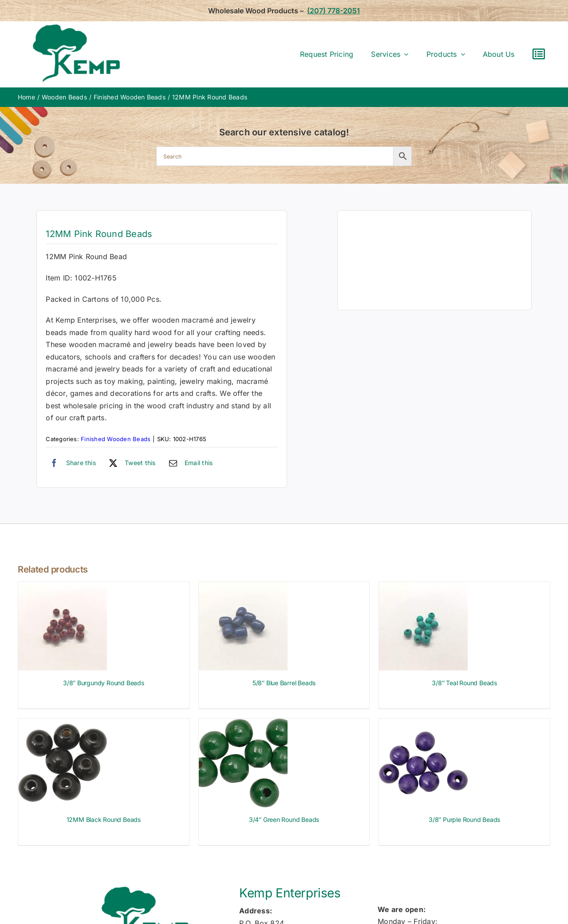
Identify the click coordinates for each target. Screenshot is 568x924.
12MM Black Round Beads (104, 819)
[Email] (189, 463)
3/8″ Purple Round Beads (464, 819)
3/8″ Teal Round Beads (464, 683)
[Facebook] (71, 463)
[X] (130, 463)
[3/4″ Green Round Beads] (243, 724)
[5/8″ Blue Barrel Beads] (243, 588)
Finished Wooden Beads (116, 439)
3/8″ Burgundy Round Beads (104, 683)
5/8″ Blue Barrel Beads (284, 683)
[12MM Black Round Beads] (63, 724)
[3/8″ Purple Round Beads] (423, 724)
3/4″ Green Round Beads (284, 819)
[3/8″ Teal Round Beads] (423, 588)
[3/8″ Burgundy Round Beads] (63, 588)
